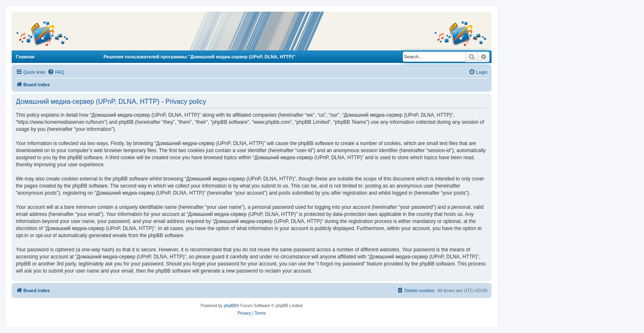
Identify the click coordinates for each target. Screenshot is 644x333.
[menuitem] (56, 72)
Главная (25, 57)
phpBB (230, 306)
